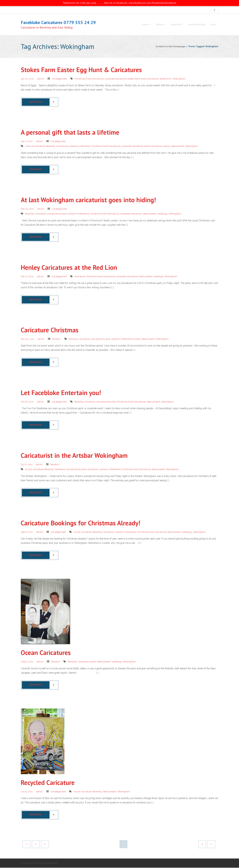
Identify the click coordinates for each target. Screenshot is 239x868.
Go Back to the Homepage (170, 47)
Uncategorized (59, 79)
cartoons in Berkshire (80, 146)
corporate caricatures (116, 79)
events (166, 146)
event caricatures (150, 79)
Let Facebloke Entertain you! (61, 393)
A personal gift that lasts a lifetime (70, 132)
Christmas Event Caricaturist (89, 79)
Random (56, 339)
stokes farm (166, 79)
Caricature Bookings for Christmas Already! (81, 523)
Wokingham (179, 79)
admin (41, 79)
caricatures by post (57, 214)
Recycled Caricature (48, 783)
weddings (162, 214)
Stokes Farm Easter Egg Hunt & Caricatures (81, 70)
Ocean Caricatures (46, 653)
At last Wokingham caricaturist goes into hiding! (88, 200)
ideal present (177, 146)
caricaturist (62, 146)
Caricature (41, 214)
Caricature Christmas (50, 330)
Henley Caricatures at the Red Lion (69, 268)
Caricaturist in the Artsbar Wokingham (74, 456)
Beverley (51, 146)
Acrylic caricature (34, 470)
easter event (134, 79)
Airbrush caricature (35, 146)
